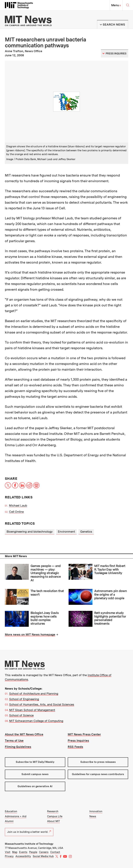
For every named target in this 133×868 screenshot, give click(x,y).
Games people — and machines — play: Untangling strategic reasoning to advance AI (46, 573)
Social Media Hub (43, 856)
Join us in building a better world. (29, 832)
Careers (44, 852)
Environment (66, 532)
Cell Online (16, 512)
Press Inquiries (78, 741)
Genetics (86, 532)
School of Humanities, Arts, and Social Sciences (42, 704)
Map (15, 852)
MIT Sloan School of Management (32, 710)
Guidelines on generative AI (35, 786)
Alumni (9, 821)
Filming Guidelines (18, 747)
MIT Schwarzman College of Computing (36, 721)
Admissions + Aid (16, 816)
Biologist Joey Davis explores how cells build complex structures (45, 618)
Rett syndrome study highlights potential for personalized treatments (110, 618)
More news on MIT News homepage (30, 635)
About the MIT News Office (24, 734)
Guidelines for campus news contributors (98, 774)
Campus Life (55, 816)
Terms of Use (14, 741)
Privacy (9, 856)
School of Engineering (24, 699)
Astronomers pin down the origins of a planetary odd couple (110, 594)
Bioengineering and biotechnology (30, 532)
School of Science (21, 715)
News (93, 816)
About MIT (54, 821)
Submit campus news (35, 774)
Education (11, 811)
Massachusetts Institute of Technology (29, 844)
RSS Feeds (75, 747)
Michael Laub (18, 505)
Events (23, 852)
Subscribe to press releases (98, 762)
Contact (55, 852)
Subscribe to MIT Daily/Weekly (35, 762)
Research (53, 811)
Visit (8, 852)
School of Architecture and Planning (34, 694)
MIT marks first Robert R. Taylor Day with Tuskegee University (110, 569)
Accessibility (23, 856)
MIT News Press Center (84, 734)
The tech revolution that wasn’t (47, 593)
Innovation (96, 811)
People (33, 852)
